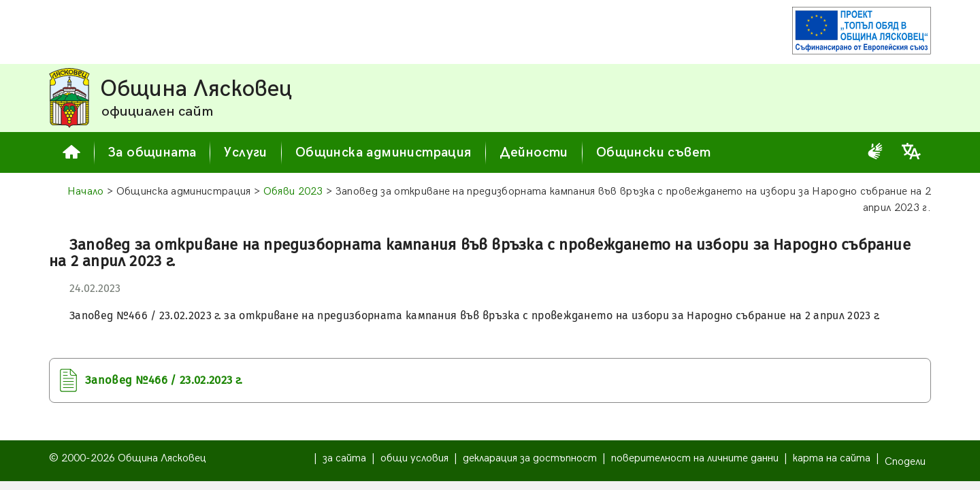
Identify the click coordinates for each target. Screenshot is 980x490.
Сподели (905, 462)
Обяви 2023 (293, 192)
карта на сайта (832, 458)
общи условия (414, 458)
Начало (86, 192)
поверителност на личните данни (695, 458)
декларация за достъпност (530, 458)
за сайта (344, 458)
